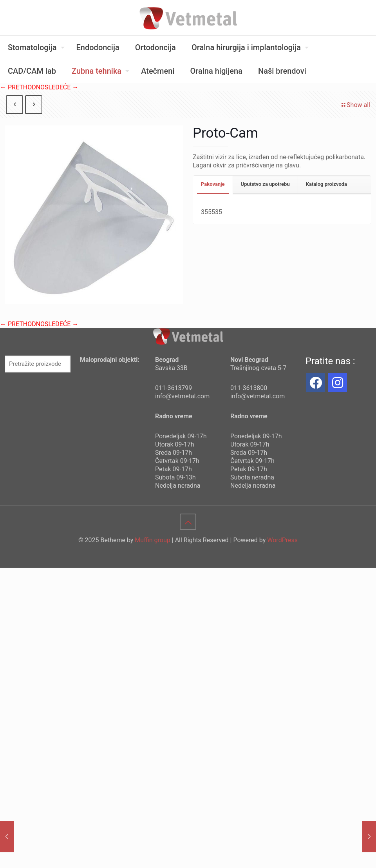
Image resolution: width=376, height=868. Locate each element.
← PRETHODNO (22, 87)
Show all (355, 105)
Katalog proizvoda (326, 184)
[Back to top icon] (188, 522)
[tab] (213, 184)
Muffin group (152, 540)
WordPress (282, 540)
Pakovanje (213, 184)
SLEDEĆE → (61, 87)
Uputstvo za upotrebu (265, 184)
